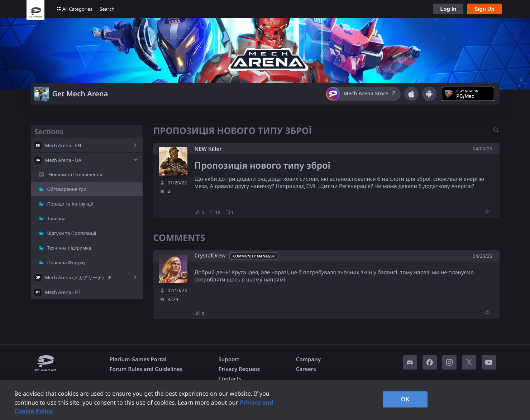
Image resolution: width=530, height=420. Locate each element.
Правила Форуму (66, 262)
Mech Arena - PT (63, 292)
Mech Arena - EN (63, 145)
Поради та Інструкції (70, 204)
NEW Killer (208, 149)
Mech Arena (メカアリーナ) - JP (78, 277)
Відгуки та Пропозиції (72, 233)
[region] (265, 400)
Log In (448, 9)
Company (308, 359)
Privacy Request (239, 369)
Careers (306, 369)
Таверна (57, 218)
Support (229, 359)
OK (405, 399)
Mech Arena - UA (63, 160)
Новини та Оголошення (76, 174)
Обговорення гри (67, 189)
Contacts (230, 379)
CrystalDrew (210, 256)
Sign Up (484, 9)
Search (107, 9)
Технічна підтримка (69, 248)
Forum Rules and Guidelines (146, 369)
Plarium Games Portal (138, 359)
